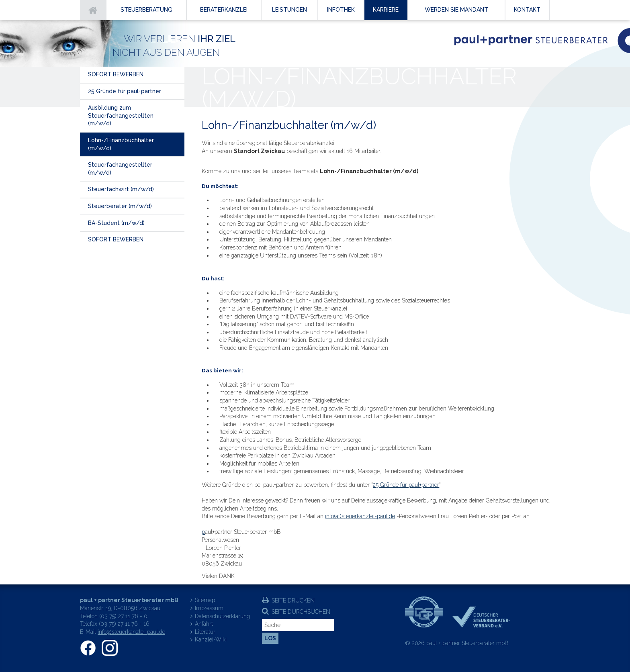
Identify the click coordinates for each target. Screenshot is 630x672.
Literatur (205, 632)
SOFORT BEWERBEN (116, 74)
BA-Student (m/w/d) (116, 223)
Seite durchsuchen (301, 612)
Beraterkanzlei (224, 10)
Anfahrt (204, 624)
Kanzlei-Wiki (211, 639)
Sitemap (205, 600)
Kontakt (527, 10)
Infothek (341, 10)
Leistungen (289, 10)
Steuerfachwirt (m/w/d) (121, 189)
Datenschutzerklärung (222, 616)
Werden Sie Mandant (456, 10)
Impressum (209, 608)
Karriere (386, 10)
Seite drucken (293, 601)
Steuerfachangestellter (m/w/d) (120, 169)
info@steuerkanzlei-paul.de (131, 632)
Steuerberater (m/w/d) (120, 206)
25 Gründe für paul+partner (406, 485)
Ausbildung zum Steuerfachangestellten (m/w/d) (121, 115)
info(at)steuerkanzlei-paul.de (360, 516)
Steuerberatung (146, 10)
